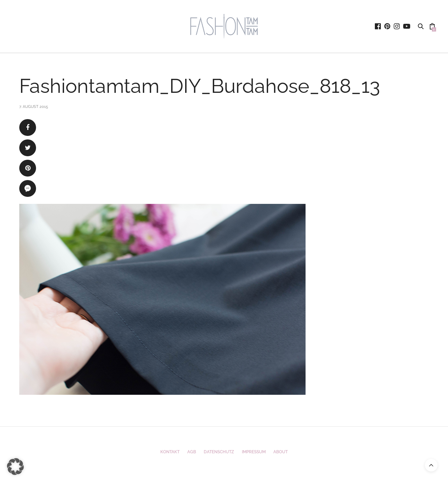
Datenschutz (219, 452)
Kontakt (170, 452)
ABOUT (281, 452)
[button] (15, 467)
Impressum (254, 452)
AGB (192, 452)
